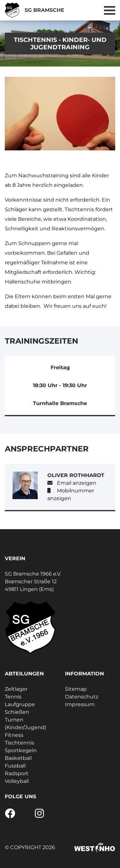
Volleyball (17, 781)
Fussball (15, 766)
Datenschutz (82, 697)
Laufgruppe (20, 704)
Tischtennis (20, 743)
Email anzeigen (77, 483)
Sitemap (76, 689)
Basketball (18, 758)
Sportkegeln (21, 750)
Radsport (17, 773)
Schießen (17, 712)
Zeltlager (16, 689)
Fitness (14, 735)
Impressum (80, 704)
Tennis (13, 697)
